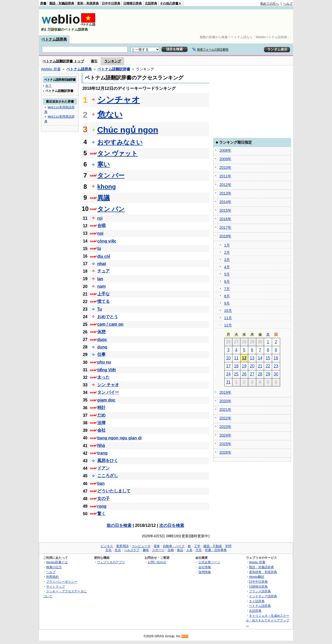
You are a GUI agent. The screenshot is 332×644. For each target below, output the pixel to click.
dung (102, 347)
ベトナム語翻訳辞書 (114, 69)
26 (244, 374)
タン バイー (108, 392)
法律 (101, 423)
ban (101, 483)
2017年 (225, 227)
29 (268, 374)
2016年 (225, 219)
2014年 (225, 202)
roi (100, 218)
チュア (103, 271)
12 (244, 358)
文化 (108, 550)
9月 (227, 303)
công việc (107, 241)
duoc (102, 340)
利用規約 (52, 577)
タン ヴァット (118, 153)
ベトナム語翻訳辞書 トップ (63, 61)
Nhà (101, 445)
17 (228, 366)
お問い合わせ (157, 562)
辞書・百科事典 (216, 550)
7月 (227, 289)
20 (252, 366)
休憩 (101, 332)
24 (228, 374)
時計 (101, 408)
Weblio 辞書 (51, 69)
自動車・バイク (174, 546)
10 (228, 358)
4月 (227, 267)
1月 (227, 245)
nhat (102, 264)
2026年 (225, 452)
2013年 (225, 193)
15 (268, 358)
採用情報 (205, 572)
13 (252, 358)
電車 (157, 546)
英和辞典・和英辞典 (263, 572)
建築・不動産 (213, 546)
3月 (227, 260)
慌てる (103, 301)
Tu (100, 309)
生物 (171, 550)
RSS (185, 636)
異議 (103, 198)
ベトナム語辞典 (54, 39)
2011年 (225, 176)
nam (102, 286)
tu (99, 248)
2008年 (225, 150)
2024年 (225, 435)
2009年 (225, 159)
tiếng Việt (107, 370)
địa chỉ (104, 256)
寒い (104, 164)
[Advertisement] (198, 22)
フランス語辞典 (260, 591)
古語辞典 (151, 3)
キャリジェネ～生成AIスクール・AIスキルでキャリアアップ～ (268, 620)
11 (236, 358)
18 (236, 366)
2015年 (225, 210)
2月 (227, 252)
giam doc (106, 400)
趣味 (146, 550)
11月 (228, 318)
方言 (199, 550)
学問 (228, 546)
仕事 (101, 354)
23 (276, 366)
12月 (228, 325)
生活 (118, 550)
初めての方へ (269, 4)
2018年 (225, 236)
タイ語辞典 (257, 601)
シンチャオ (119, 100)
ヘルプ (288, 4)
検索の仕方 (54, 567)
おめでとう (108, 317)
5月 (227, 274)
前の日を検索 (119, 525)
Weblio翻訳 (257, 577)
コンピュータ (141, 546)
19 (244, 366)
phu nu (104, 362)
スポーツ (158, 550)
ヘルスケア (132, 550)
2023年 (225, 427)
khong (107, 187)
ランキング (113, 61)
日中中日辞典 (111, 3)
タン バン (111, 209)
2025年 (225, 444)
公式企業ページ (209, 562)
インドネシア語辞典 (263, 596)
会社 (101, 430)
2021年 (225, 410)
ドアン (103, 468)
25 (236, 374)
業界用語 (122, 546)
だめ (101, 415)
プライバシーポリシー (62, 582)
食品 (180, 550)
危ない (110, 115)
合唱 (101, 226)
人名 (189, 550)
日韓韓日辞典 (133, 3)
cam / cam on (110, 324)
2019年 (225, 392)
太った (103, 377)
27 (252, 374)
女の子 (103, 498)
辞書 (43, 3)
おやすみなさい (120, 142)
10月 (228, 311)
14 (260, 358)
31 (228, 382)
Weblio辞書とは (57, 562)
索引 (94, 61)
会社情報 (205, 567)
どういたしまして (114, 491)
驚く (101, 514)
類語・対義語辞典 (62, 3)
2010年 (225, 167)
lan (100, 279)
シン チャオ (108, 385)
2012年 (225, 185)
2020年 (225, 401)
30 (276, 374)
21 (260, 366)
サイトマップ (56, 586)
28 (260, 374)
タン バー (111, 175)
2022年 (225, 418)
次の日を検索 (172, 525)
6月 (227, 281)
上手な (103, 294)
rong (102, 506)
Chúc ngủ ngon (128, 130)
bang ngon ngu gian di (120, 438)
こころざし (108, 476)
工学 (197, 546)
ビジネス (107, 546)
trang (102, 453)
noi (100, 233)
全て (49, 86)
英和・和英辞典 (88, 3)
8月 (227, 296)
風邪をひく (108, 461)
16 (276, 358)
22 (268, 366)
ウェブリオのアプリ (111, 562)
